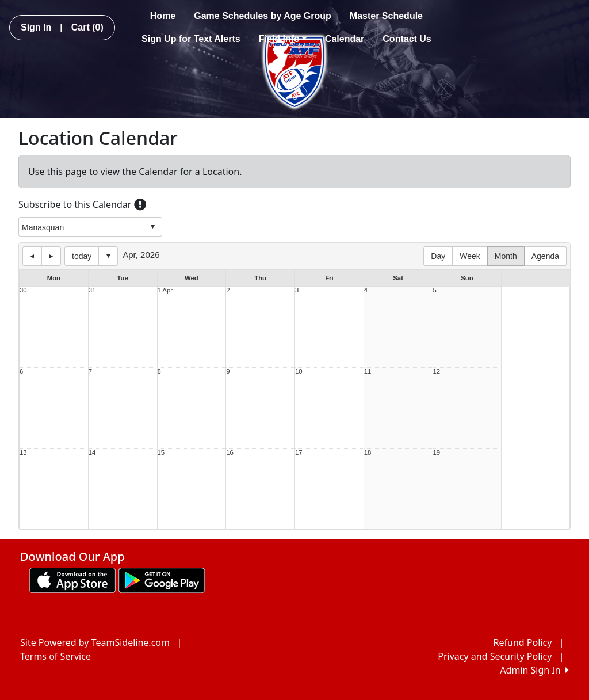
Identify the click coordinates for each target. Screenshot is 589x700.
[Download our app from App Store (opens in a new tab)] (72, 579)
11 (368, 372)
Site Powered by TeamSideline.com (95, 642)
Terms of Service (56, 656)
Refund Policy (523, 642)
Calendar (345, 39)
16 (230, 453)
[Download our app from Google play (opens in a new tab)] (162, 579)
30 (23, 290)
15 (161, 453)
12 (437, 372)
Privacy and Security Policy (495, 656)
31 (92, 290)
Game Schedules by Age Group (263, 16)
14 (92, 453)
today (82, 256)
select (152, 227)
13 (23, 453)
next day (51, 256)
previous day (32, 256)
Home (163, 16)
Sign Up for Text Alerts (191, 39)
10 (299, 372)
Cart (87, 27)
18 (368, 453)
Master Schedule (386, 16)
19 (437, 453)
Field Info (283, 39)
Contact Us (407, 39)
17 (299, 453)
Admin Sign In (534, 670)
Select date (108, 256)
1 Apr (165, 290)
